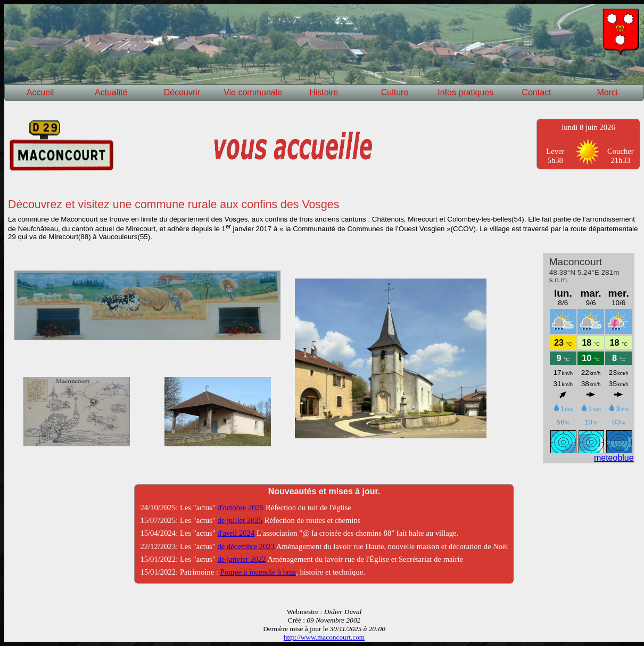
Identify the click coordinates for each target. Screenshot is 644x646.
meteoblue (614, 458)
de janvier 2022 (241, 559)
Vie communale (253, 92)
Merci (608, 92)
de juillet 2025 (240, 520)
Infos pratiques (465, 92)
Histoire (324, 92)
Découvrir (182, 92)
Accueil (40, 92)
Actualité (111, 92)
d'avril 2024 (236, 533)
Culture (395, 92)
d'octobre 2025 (240, 508)
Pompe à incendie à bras (258, 572)
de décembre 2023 (246, 546)
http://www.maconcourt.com (324, 637)
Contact (536, 92)
